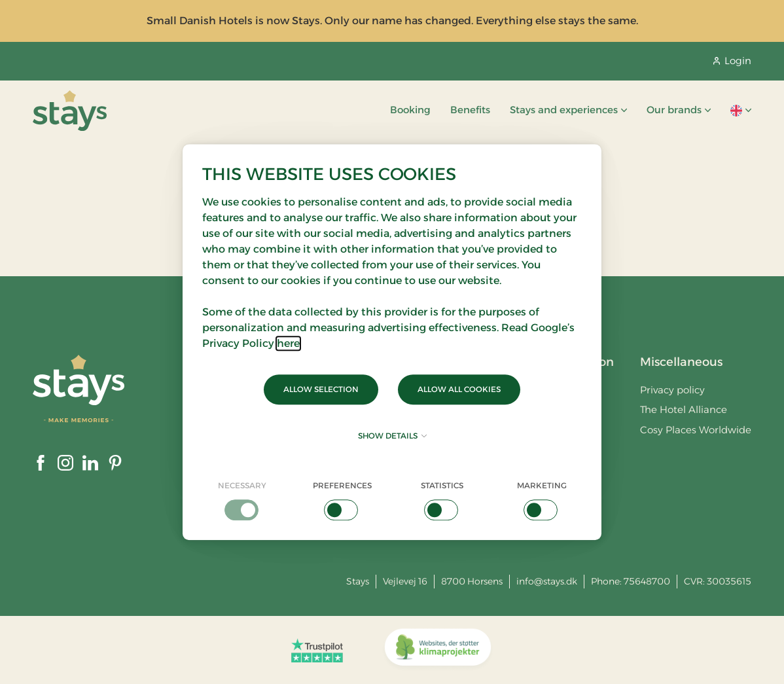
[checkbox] (242, 500)
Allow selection (321, 389)
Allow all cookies (459, 389)
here (288, 343)
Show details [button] (392, 436)
